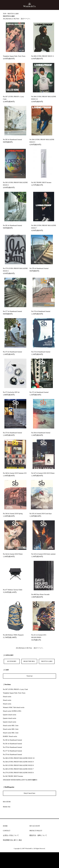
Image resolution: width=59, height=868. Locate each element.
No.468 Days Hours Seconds (40, 594)
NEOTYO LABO (13, 14)
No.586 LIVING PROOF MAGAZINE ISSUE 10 (19, 758)
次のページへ (25, 19)
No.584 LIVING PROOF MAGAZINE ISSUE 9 (18, 762)
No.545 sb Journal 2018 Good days (41, 514)
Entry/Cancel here (29, 793)
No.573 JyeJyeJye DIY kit (11, 392)
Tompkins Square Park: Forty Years (14, 56)
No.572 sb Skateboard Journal (39, 392)
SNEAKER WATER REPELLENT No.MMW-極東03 (20, 780)
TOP (4, 14)
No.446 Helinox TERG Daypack (13, 635)
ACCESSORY (12, 661)
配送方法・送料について (38, 835)
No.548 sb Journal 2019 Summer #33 (15, 473)
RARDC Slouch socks (10, 736)
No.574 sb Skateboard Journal (41, 352)
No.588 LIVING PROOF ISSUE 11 (43, 56)
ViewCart (29, 676)
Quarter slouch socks (10, 715)
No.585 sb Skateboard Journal (13, 139)
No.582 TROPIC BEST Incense (41, 182)
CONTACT (7, 831)
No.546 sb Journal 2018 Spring (13, 514)
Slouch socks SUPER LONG (12, 711)
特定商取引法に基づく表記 (12, 840)
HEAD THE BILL (29, 661)
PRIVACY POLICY (36, 831)
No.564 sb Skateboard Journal (41, 433)
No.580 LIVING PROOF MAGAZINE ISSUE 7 (18, 769)
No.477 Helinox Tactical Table (13, 590)
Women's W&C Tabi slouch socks (14, 707)
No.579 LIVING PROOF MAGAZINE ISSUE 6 (18, 773)
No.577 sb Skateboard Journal (13, 311)
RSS (4, 802)
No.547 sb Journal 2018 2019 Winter (43, 473)
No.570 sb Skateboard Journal (13, 433)
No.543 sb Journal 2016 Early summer (43, 554)
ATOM (8, 802)
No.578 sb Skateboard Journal (39, 268)
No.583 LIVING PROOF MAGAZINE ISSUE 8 (18, 765)
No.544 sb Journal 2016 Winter (13, 554)
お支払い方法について (11, 835)
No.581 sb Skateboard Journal (13, 225)
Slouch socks (7, 697)
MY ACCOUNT (35, 826)
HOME (5, 826)
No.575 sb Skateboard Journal (13, 352)
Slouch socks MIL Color (11, 726)
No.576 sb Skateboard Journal (41, 311)
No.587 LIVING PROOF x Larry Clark (15, 689)
